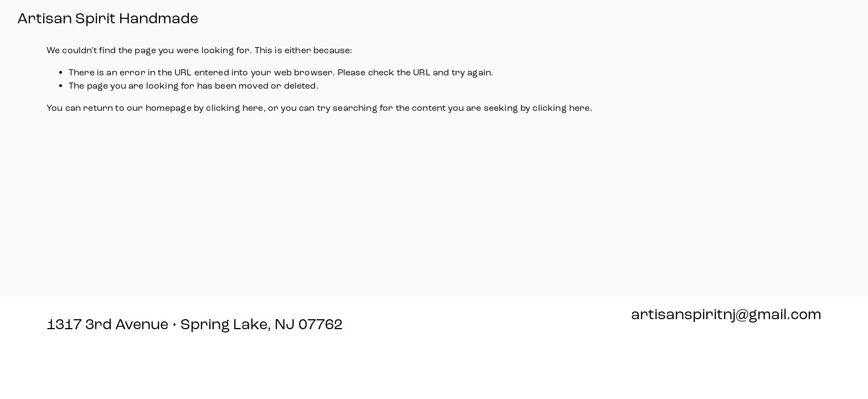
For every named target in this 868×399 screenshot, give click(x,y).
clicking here (234, 108)
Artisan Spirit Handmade (108, 19)
